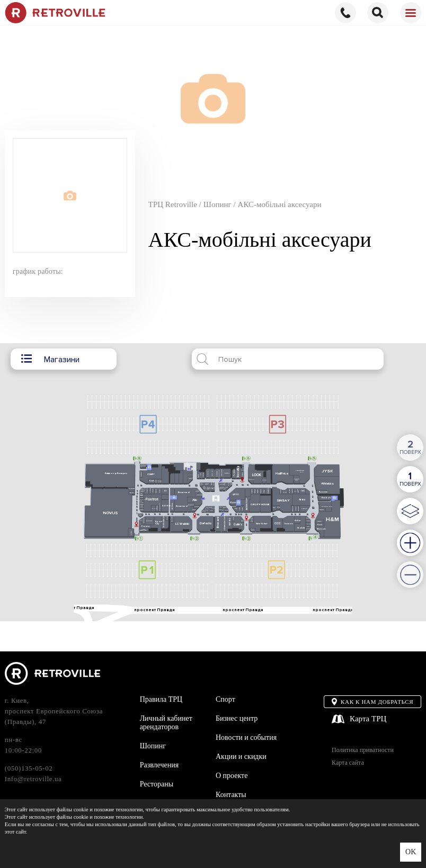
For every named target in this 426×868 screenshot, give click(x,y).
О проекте (232, 776)
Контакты (231, 795)
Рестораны (157, 784)
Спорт (225, 699)
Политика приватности (363, 750)
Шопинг (153, 746)
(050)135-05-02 (29, 768)
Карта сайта (348, 763)
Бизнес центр (237, 718)
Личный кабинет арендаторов (166, 723)
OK (411, 852)
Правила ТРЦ (161, 699)
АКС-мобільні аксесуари (280, 204)
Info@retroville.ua (33, 779)
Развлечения (159, 765)
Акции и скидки (241, 757)
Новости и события (246, 737)
